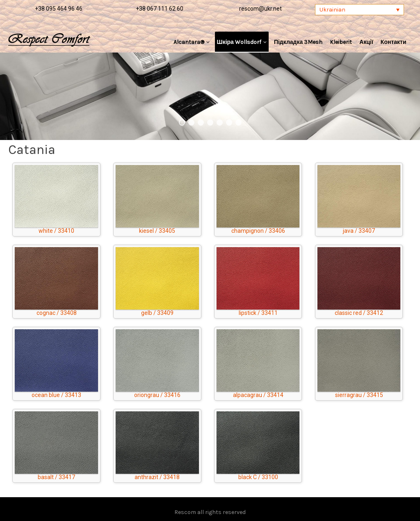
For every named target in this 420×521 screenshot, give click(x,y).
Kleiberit (341, 42)
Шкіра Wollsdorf (239, 42)
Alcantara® (189, 42)
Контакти (394, 42)
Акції (366, 42)
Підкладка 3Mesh (298, 42)
